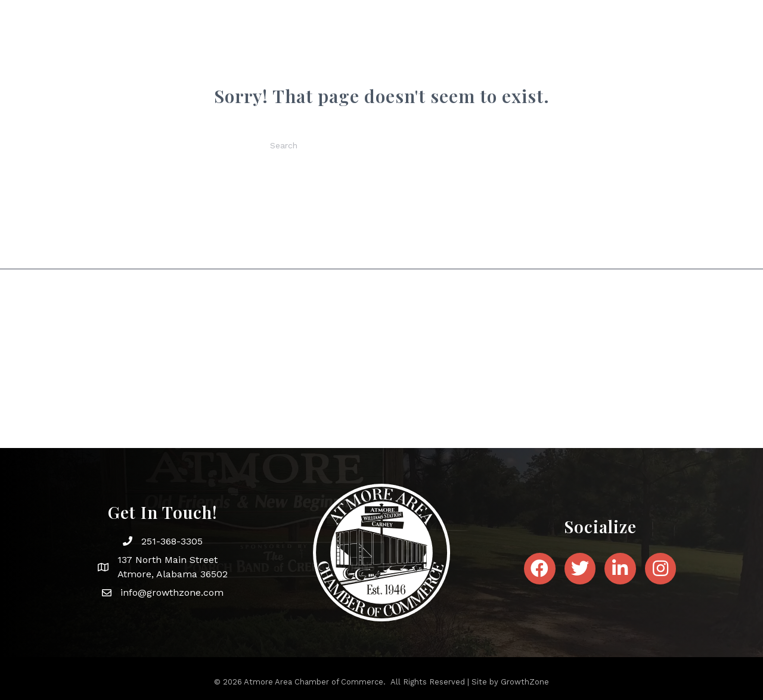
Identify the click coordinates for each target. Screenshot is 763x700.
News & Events (461, 58)
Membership (549, 58)
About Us (291, 58)
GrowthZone (525, 682)
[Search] (381, 145)
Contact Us (629, 58)
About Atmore (370, 58)
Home (238, 58)
